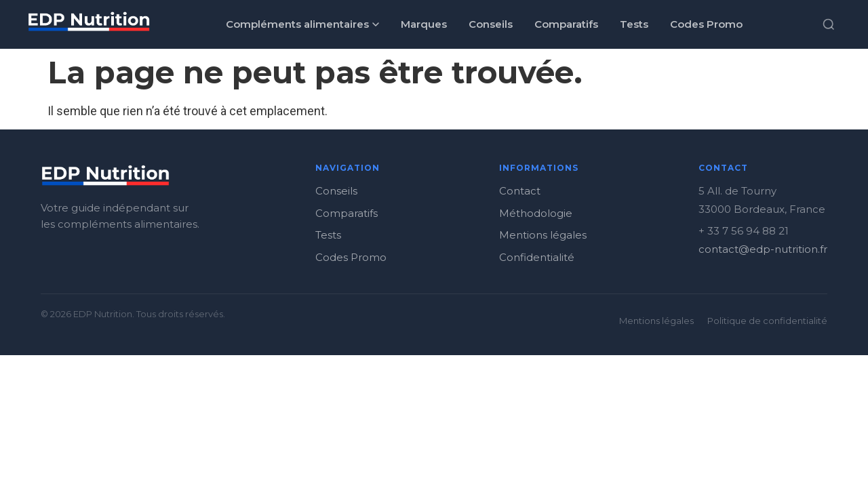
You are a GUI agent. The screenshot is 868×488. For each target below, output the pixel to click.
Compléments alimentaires (302, 24)
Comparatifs (566, 24)
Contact (520, 191)
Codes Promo (706, 24)
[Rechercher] (829, 24)
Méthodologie (536, 213)
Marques (424, 24)
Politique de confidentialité (767, 321)
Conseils (491, 24)
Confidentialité (537, 257)
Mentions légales (543, 235)
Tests (634, 24)
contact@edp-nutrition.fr (763, 249)
